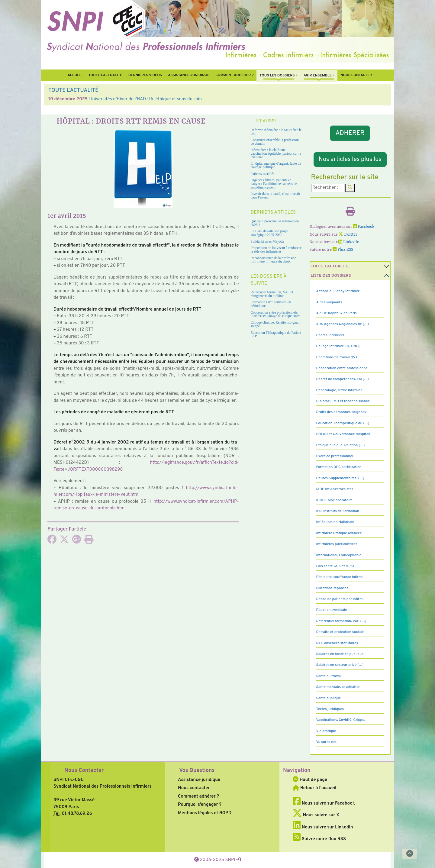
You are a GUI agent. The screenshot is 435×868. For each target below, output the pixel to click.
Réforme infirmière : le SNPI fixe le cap (276, 132)
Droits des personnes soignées (341, 412)
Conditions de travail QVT (337, 357)
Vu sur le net (327, 742)
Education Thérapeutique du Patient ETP (276, 335)
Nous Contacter (84, 771)
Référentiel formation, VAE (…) (341, 621)
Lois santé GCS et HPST (336, 566)
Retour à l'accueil (314, 788)
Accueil (75, 75)
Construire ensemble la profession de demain (275, 142)
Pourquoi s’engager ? (200, 805)
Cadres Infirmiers (330, 335)
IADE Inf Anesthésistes (335, 489)
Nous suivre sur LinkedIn (323, 827)
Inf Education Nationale (335, 522)
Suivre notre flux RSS (319, 839)
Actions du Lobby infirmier (338, 291)
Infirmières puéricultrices (337, 544)
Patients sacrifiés (263, 174)
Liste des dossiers (331, 276)
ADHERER (350, 133)
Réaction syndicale (332, 610)
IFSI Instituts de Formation (338, 511)
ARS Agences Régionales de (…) (343, 324)
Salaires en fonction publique (340, 654)
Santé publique (329, 698)
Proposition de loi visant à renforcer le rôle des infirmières (276, 250)
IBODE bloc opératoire (335, 500)
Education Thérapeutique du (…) (343, 423)
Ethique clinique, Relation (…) (341, 445)
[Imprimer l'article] (89, 542)
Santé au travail (329, 676)
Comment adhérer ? (198, 797)
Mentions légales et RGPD (205, 813)
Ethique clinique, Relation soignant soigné (276, 324)
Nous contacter (356, 75)
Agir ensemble (318, 76)
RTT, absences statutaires (337, 643)
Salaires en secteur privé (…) (340, 665)
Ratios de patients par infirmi (340, 599)
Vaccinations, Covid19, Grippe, (341, 720)
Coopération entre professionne (342, 368)
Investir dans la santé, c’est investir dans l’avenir (275, 196)
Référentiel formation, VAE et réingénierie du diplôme (272, 294)
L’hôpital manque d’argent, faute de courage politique (276, 165)
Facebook (364, 227)
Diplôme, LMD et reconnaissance (343, 401)
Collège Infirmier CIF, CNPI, (338, 346)
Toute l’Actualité (105, 75)
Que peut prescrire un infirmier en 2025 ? (275, 223)
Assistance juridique (189, 75)
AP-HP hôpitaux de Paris (337, 313)
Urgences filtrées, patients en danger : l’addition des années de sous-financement (274, 184)
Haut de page (310, 780)
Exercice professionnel (335, 456)
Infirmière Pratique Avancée (339, 533)
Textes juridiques (330, 709)
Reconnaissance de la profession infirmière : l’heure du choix (274, 260)
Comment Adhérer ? (234, 75)
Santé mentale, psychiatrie (338, 687)
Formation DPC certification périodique (271, 304)
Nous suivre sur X (316, 815)
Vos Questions (197, 771)
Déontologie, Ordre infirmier (339, 390)
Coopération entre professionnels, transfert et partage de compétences (276, 314)
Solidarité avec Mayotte (268, 242)
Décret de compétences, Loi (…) (343, 379)
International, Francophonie (339, 555)
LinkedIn (349, 242)
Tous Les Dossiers (277, 76)
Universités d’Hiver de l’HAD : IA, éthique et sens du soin (145, 99)
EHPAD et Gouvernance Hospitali (343, 434)
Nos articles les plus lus (350, 160)
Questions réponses (332, 588)
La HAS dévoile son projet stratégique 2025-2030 (270, 233)
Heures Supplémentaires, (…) (340, 478)
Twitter (348, 235)
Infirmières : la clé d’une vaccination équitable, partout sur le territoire (276, 153)
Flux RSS (343, 250)
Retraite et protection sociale (340, 632)
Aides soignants (329, 302)
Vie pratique (326, 731)
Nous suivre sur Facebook (324, 803)
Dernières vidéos (145, 75)
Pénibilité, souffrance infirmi (340, 577)
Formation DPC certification (339, 467)
